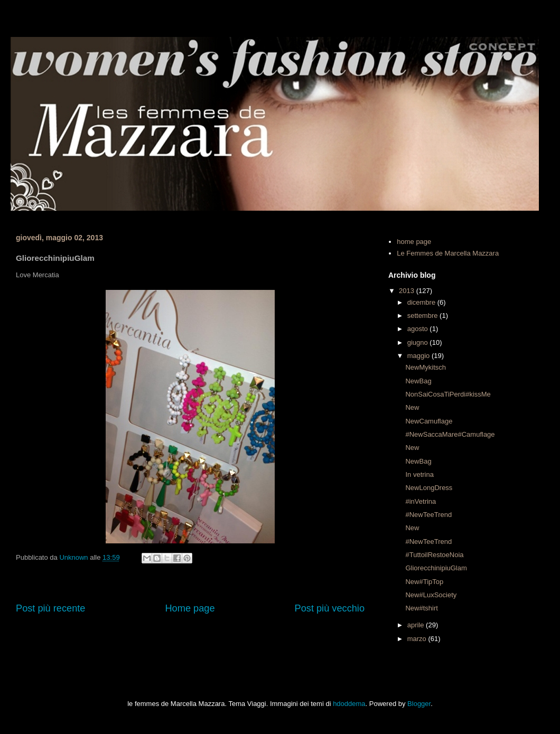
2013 (408, 291)
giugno (419, 342)
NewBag (418, 381)
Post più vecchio (330, 608)
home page (414, 242)
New (412, 407)
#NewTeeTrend (428, 515)
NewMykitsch (426, 367)
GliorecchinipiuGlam (436, 568)
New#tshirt (421, 608)
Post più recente (50, 608)
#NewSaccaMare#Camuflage (450, 434)
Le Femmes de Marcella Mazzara (448, 253)
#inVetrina (421, 501)
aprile (417, 625)
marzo (418, 639)
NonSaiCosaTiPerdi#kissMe (448, 394)
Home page (190, 608)
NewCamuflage (429, 421)
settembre (423, 316)
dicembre (422, 302)
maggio (419, 356)
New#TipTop (424, 582)
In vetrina (419, 474)
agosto (419, 329)
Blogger (419, 704)
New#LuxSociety (431, 595)
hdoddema (349, 704)
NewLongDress (429, 488)
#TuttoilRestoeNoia (434, 555)
